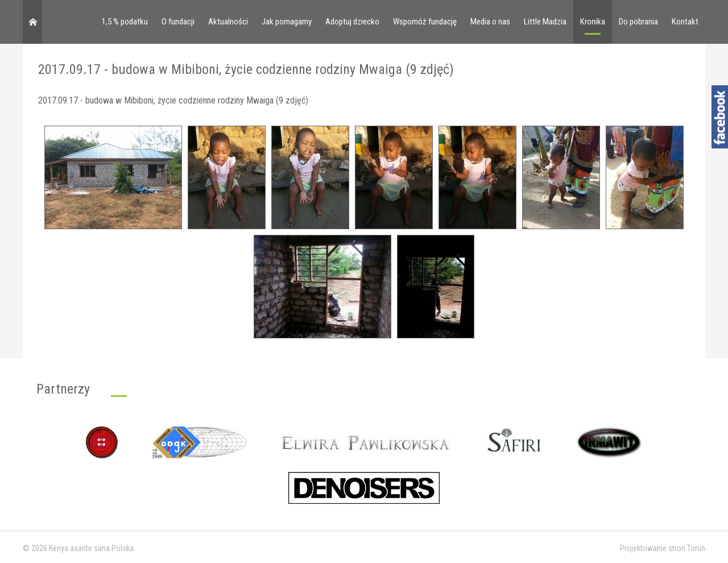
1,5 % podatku (125, 22)
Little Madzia (545, 22)
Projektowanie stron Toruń (663, 548)
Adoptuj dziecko (352, 22)
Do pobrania (638, 22)
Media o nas (490, 22)
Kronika (593, 22)
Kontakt (685, 22)
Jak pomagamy (287, 22)
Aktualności (228, 22)
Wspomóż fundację (425, 22)
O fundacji (178, 22)
